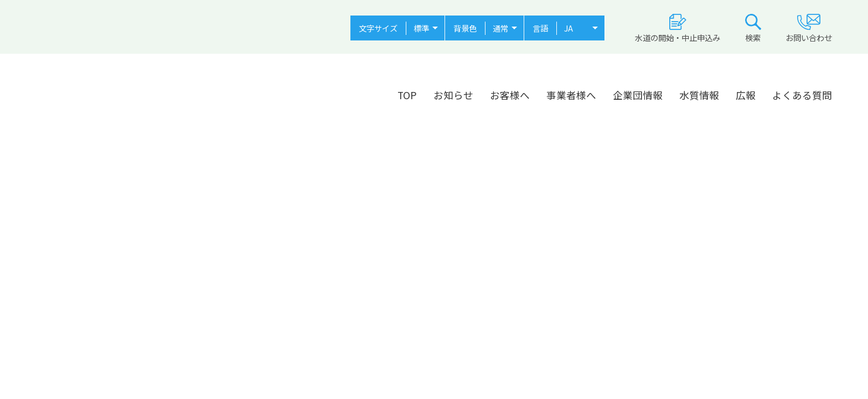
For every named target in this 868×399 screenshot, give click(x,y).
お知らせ (453, 95)
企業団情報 (638, 95)
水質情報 (699, 95)
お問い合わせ (809, 29)
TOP (407, 95)
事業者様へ (571, 95)
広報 (746, 95)
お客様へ (510, 95)
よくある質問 (802, 95)
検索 (753, 29)
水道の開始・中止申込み (678, 29)
